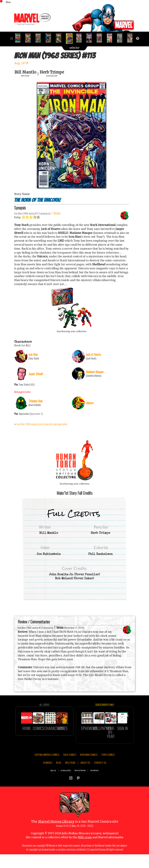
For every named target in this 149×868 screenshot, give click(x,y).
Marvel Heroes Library (56, 839)
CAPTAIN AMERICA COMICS (47, 771)
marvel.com (94, 787)
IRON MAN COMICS (89, 771)
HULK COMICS (70, 771)
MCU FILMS (70, 779)
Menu (8, 2)
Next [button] (138, 39)
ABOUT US (85, 779)
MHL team (85, 854)
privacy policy (66, 787)
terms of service (80, 787)
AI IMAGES (48, 779)
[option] (19, 38)
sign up (53, 787)
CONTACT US (100, 779)
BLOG (59, 779)
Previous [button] (12, 39)
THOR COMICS (108, 771)
